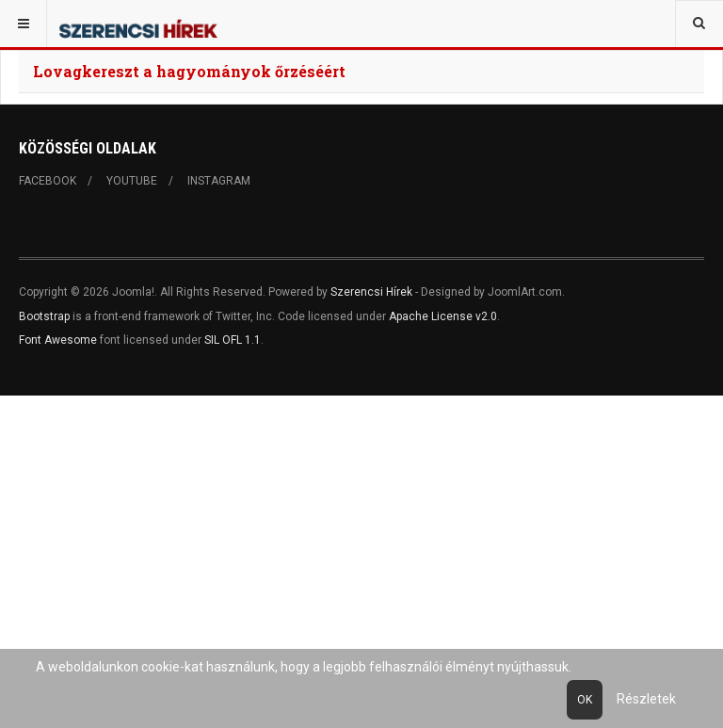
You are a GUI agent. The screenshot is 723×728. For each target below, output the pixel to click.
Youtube (132, 181)
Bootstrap (44, 316)
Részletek (646, 699)
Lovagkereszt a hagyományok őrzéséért (189, 71)
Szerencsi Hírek (371, 292)
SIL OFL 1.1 (233, 340)
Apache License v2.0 (443, 316)
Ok (585, 700)
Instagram (219, 181)
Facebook (48, 181)
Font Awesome (58, 340)
